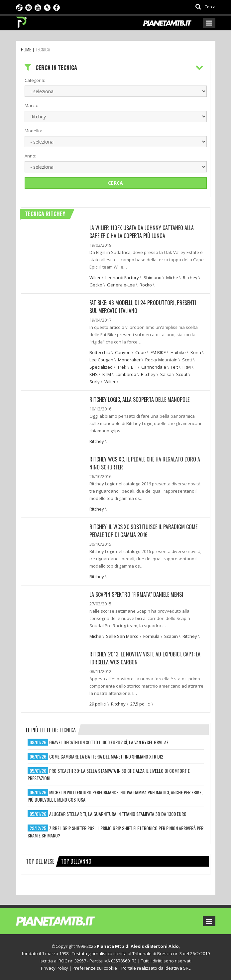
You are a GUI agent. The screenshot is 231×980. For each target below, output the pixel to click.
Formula (151, 636)
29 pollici (98, 704)
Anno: (30, 156)
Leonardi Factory (122, 277)
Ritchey (190, 277)
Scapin (171, 636)
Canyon (123, 352)
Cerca (115, 183)
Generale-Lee (121, 285)
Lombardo (126, 374)
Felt (174, 367)
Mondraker (129, 360)
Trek (122, 367)
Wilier (95, 277)
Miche (172, 277)
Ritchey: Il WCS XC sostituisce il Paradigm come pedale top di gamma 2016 (143, 531)
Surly (95, 382)
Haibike (178, 352)
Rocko (146, 285)
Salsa (166, 374)
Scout (182, 374)
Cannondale (154, 367)
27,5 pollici (140, 704)
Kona (196, 352)
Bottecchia (100, 352)
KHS (94, 374)
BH (134, 367)
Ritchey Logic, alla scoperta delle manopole (139, 399)
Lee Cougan (101, 360)
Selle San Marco (122, 636)
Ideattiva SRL (177, 968)
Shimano (153, 277)
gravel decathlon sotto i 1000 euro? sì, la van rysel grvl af (109, 742)
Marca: (31, 105)
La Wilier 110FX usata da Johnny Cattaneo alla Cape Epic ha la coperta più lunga (142, 232)
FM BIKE (158, 352)
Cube (141, 352)
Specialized (101, 367)
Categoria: (35, 80)
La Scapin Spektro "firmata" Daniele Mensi (136, 594)
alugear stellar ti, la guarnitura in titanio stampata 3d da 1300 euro (118, 814)
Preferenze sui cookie (95, 968)
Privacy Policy (55, 968)
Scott (187, 360)
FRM (187, 367)
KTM (107, 374)
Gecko (96, 285)
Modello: (33, 131)
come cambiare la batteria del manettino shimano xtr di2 (106, 756)
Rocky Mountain (161, 360)
